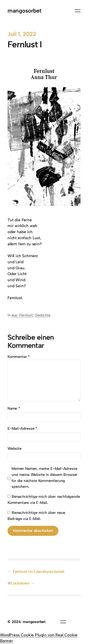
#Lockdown (18, 583)
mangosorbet (25, 11)
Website (15, 448)
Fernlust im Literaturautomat (38, 571)
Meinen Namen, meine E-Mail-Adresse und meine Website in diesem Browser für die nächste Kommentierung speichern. (44, 478)
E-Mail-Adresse (22, 428)
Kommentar (19, 357)
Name (14, 408)
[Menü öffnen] (78, 11)
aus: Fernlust (22, 315)
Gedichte (43, 315)
